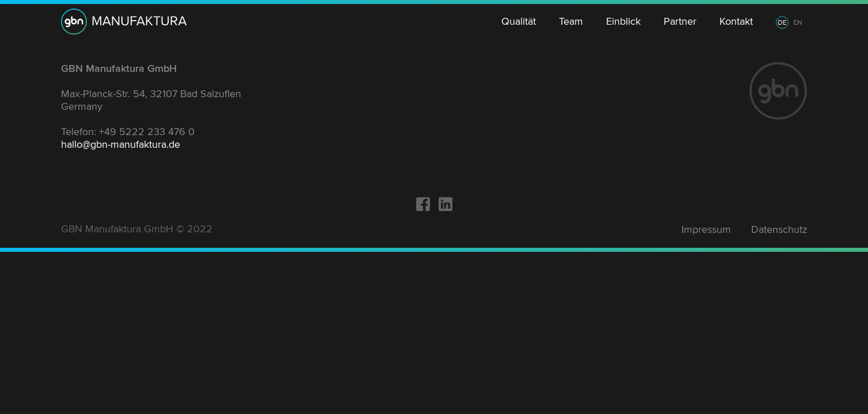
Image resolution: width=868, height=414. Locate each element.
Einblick (623, 21)
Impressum (706, 229)
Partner (680, 21)
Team (571, 21)
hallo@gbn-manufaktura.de (121, 144)
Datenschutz (779, 229)
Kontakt (736, 21)
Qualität (519, 21)
